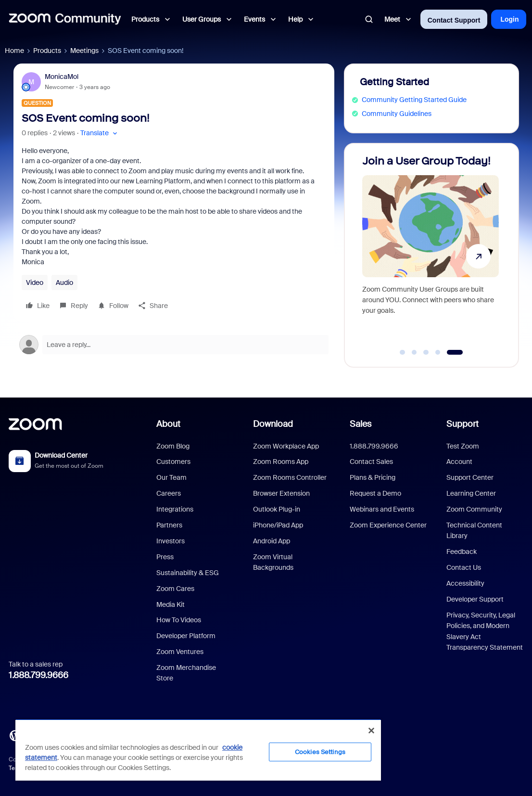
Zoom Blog (173, 446)
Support (462, 424)
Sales (361, 424)
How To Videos (179, 620)
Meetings (84, 51)
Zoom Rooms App (281, 462)
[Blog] (15, 735)
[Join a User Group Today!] (431, 251)
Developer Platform (186, 636)
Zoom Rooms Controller (290, 477)
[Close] (371, 731)
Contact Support (454, 20)
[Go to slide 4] (438, 352)
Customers (173, 462)
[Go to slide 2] (414, 352)
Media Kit (171, 604)
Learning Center (471, 493)
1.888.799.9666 (38, 675)
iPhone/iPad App (278, 525)
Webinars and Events (382, 509)
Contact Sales (371, 462)
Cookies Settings (320, 752)
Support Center (470, 477)
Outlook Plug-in (277, 509)
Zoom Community (474, 509)
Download (273, 424)
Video (35, 282)
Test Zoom (463, 446)
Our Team (171, 477)
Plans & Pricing (373, 477)
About (168, 424)
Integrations (175, 509)
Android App (272, 541)
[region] (198, 750)
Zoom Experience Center (388, 525)
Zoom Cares (175, 589)
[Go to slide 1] (403, 352)
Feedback (462, 552)
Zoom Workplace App (286, 446)
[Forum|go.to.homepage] (65, 19)
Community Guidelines (397, 114)
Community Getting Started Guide (414, 100)
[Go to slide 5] (455, 352)
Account (459, 462)
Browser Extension (281, 493)
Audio (64, 282)
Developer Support (475, 599)
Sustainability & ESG (188, 573)
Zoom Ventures (180, 652)
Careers (169, 493)
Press (165, 557)
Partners (169, 525)
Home (14, 51)
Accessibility (465, 583)
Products (47, 51)
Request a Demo (375, 493)
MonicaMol (62, 77)
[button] (100, 133)
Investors (171, 541)
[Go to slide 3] (426, 352)
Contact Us (464, 567)
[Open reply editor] (174, 345)
